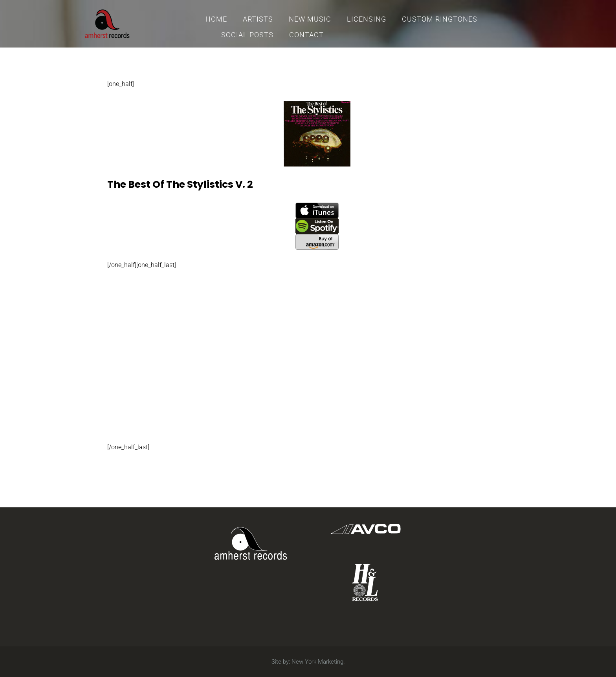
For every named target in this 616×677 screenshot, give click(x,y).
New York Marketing (317, 662)
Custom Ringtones (440, 19)
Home (216, 19)
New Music (310, 19)
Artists (258, 19)
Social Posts (247, 35)
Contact (306, 35)
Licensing (367, 19)
